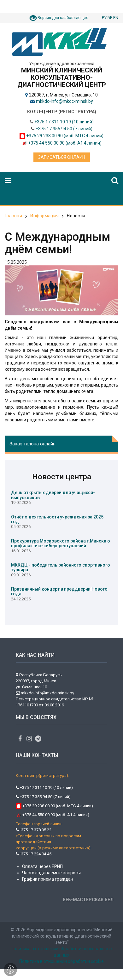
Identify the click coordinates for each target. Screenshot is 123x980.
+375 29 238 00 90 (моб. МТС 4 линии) (65, 136)
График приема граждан (48, 879)
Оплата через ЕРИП (42, 866)
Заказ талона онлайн (32, 444)
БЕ (110, 18)
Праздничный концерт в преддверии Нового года (59, 591)
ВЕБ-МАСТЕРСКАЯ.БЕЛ (88, 900)
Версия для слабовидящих (63, 18)
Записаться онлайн (62, 157)
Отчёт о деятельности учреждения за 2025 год (57, 519)
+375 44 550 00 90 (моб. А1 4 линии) (65, 143)
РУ (104, 18)
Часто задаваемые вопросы (51, 873)
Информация (44, 216)
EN (116, 18)
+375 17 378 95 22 (34, 830)
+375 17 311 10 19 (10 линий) (64, 122)
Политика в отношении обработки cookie (61, 961)
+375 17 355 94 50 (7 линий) (64, 129)
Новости (76, 216)
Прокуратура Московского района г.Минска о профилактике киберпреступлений (61, 543)
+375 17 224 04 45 (34, 854)
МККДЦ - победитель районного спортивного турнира (61, 567)
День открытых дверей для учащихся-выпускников (53, 495)
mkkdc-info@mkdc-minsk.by (64, 101)
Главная (13, 216)
